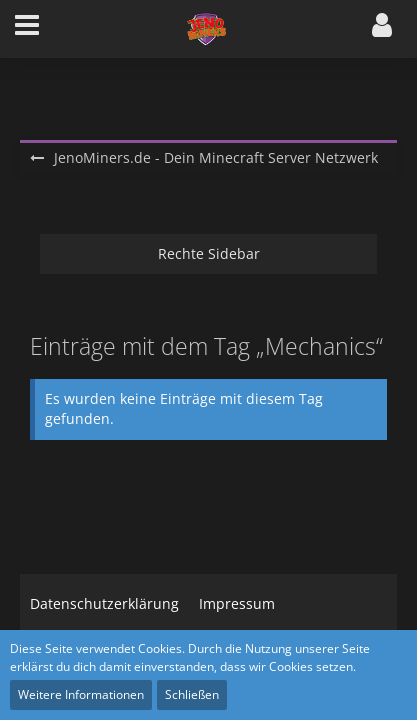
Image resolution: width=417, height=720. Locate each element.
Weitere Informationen (81, 694)
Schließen (192, 694)
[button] (27, 29)
